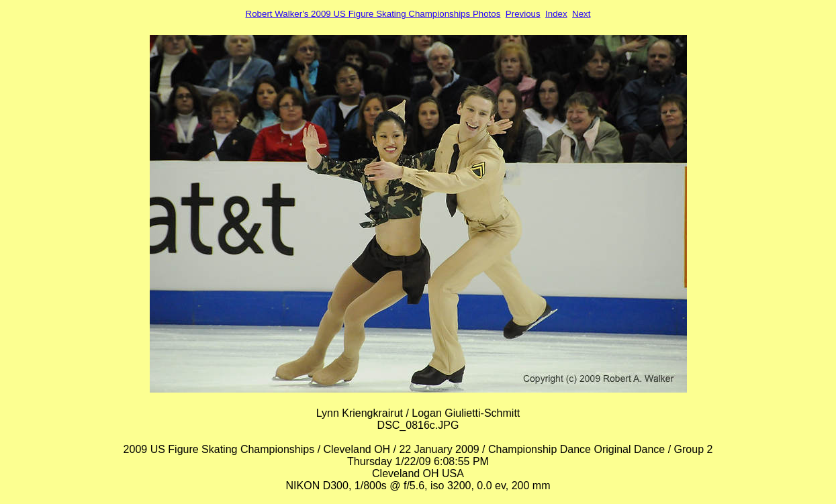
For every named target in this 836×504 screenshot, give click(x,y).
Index (556, 14)
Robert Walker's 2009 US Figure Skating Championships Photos (373, 14)
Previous (523, 14)
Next (581, 14)
